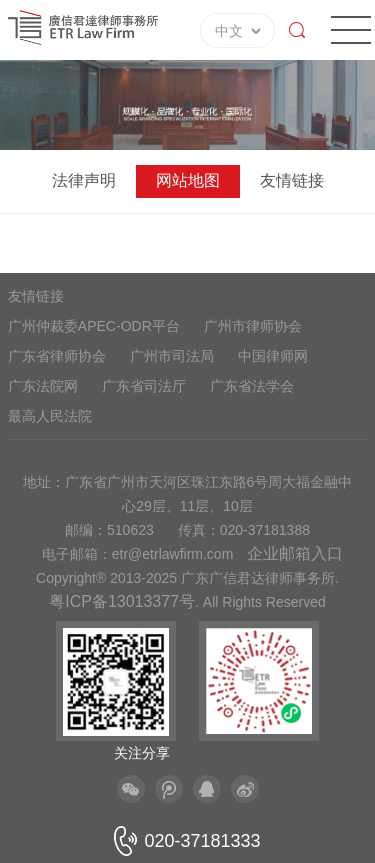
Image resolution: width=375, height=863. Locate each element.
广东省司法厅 (144, 386)
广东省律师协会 (57, 356)
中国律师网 (273, 356)
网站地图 (188, 180)
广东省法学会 (252, 386)
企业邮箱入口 (295, 553)
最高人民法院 (50, 416)
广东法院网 (43, 386)
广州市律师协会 (253, 326)
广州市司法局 (172, 356)
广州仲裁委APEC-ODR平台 (94, 326)
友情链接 (292, 180)
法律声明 (84, 180)
